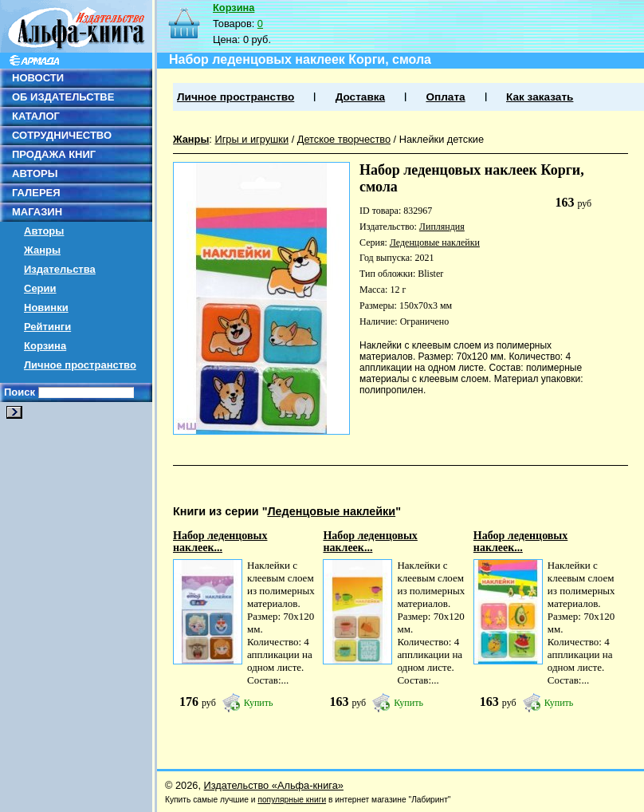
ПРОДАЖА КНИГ (54, 154)
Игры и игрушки (251, 139)
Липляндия (442, 227)
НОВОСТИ (38, 78)
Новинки (46, 307)
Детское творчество (344, 139)
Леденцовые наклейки (435, 242)
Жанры (42, 250)
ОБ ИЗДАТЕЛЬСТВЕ (63, 97)
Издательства (60, 269)
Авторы (44, 231)
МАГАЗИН (37, 212)
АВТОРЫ (35, 173)
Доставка (360, 97)
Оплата (445, 97)
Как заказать (540, 97)
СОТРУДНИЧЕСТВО (62, 135)
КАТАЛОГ (36, 116)
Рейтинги (47, 327)
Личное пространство (80, 365)
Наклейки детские (442, 139)
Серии (40, 288)
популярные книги (292, 800)
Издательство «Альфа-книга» (274, 785)
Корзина (45, 346)
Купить (259, 703)
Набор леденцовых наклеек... (220, 542)
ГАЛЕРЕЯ (36, 193)
